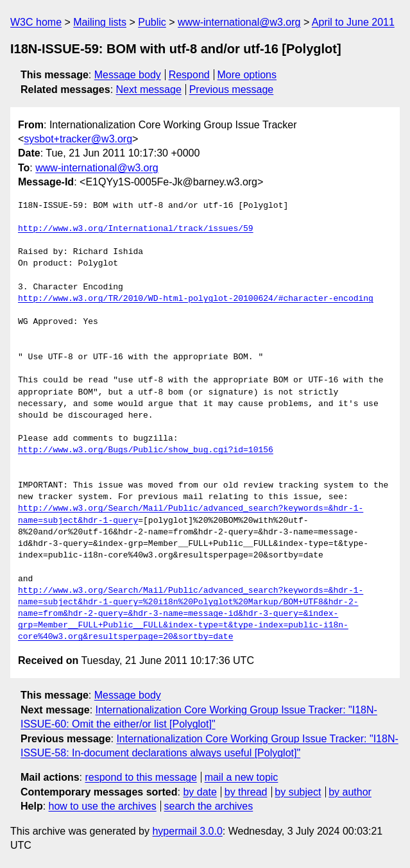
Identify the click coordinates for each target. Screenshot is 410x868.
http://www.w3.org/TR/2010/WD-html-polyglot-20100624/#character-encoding (196, 299)
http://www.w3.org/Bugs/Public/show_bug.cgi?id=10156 (146, 450)
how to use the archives (103, 806)
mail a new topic (242, 777)
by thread (246, 792)
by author (350, 792)
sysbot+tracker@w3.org (78, 139)
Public (152, 22)
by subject (298, 792)
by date (200, 792)
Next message (149, 89)
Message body (128, 75)
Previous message (232, 89)
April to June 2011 (353, 22)
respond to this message (141, 777)
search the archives (209, 806)
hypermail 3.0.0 (187, 831)
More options (247, 75)
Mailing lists (100, 22)
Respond (189, 75)
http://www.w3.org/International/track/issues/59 (136, 229)
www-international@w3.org (239, 22)
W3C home (36, 22)
